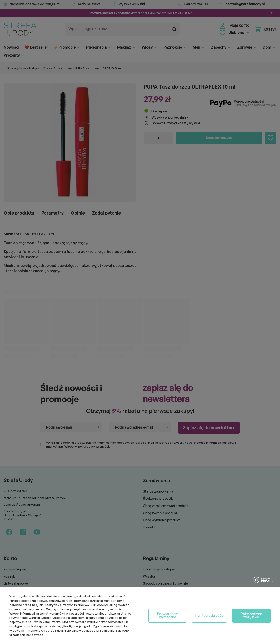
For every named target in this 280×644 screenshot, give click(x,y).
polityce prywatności (107, 609)
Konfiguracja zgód (210, 615)
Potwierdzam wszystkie (251, 615)
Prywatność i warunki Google (30, 618)
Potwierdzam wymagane (168, 615)
